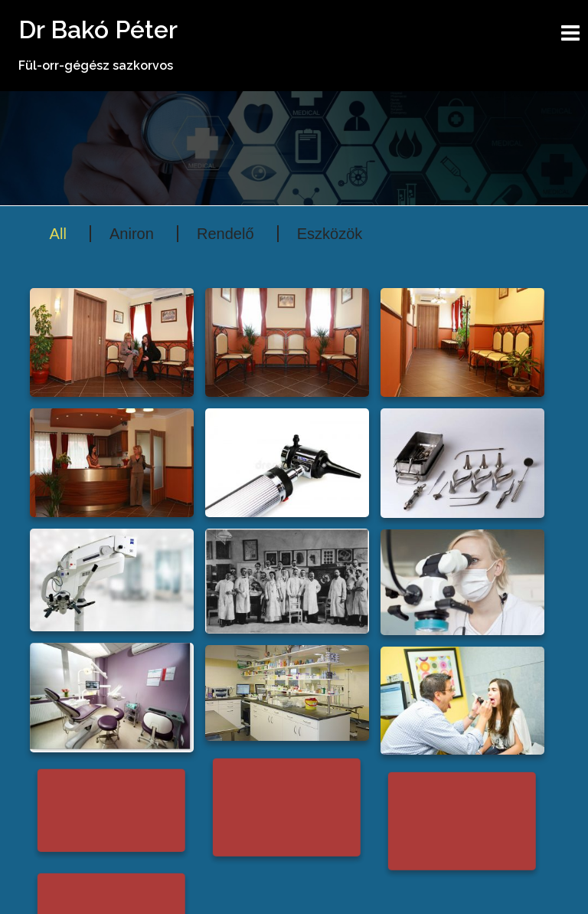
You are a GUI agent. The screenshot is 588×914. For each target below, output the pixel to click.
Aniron (132, 234)
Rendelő (225, 234)
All (58, 234)
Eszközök (330, 234)
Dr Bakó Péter (98, 29)
